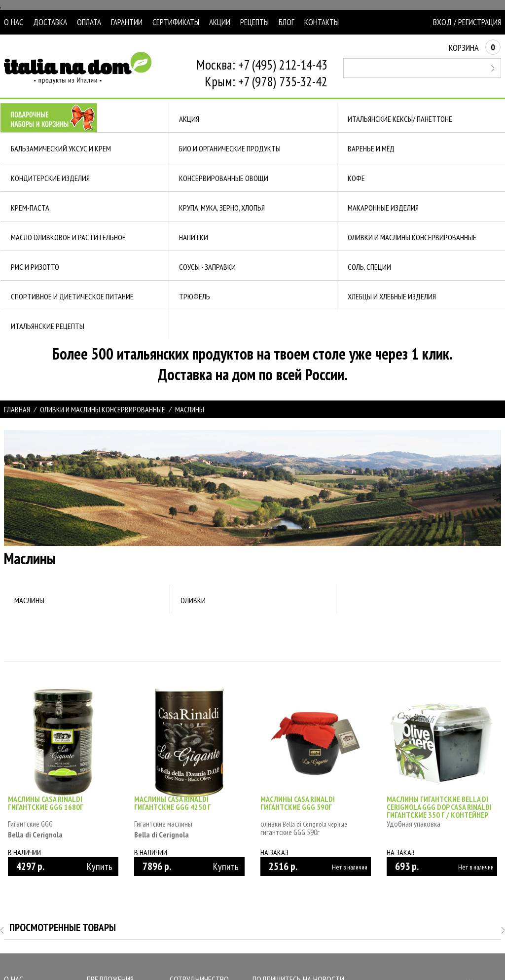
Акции (220, 22)
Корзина (475, 48)
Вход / (445, 22)
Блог (287, 22)
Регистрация (480, 22)
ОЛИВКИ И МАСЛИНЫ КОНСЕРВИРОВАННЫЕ (103, 409)
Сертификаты (176, 22)
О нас (14, 22)
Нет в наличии (350, 867)
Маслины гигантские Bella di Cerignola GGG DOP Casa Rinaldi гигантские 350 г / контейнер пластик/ (439, 811)
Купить (100, 867)
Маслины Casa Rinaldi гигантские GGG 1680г (46, 803)
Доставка (50, 22)
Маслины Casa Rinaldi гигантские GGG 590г (298, 803)
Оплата (89, 22)
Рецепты (254, 22)
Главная (17, 409)
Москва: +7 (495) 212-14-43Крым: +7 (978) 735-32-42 (262, 73)
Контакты (322, 22)
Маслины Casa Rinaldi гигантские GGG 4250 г (173, 803)
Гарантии (127, 22)
